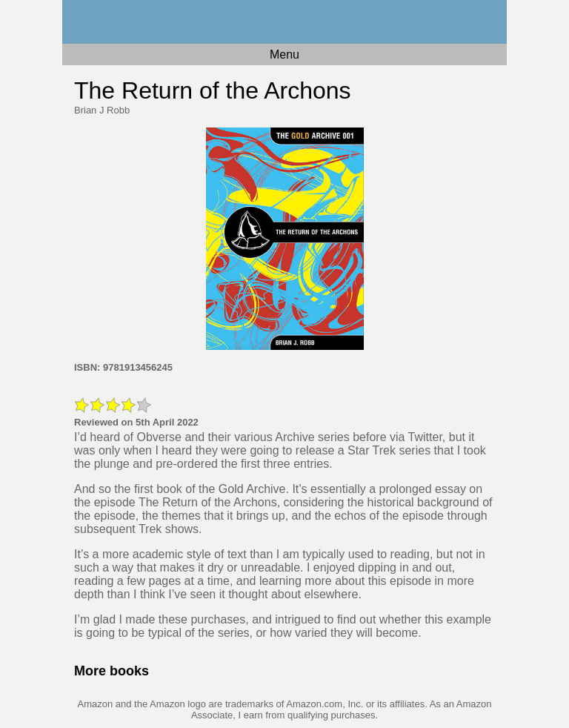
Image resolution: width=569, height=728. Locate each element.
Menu (284, 54)
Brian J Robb (102, 110)
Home (284, 22)
